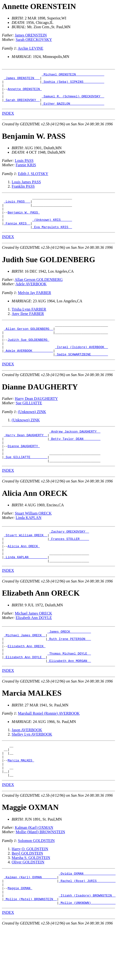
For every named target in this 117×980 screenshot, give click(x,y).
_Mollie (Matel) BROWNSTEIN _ (30, 951)
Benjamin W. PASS (34, 143)
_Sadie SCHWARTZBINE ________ (81, 374)
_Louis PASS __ (17, 209)
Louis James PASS (26, 189)
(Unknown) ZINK (32, 431)
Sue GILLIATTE (29, 423)
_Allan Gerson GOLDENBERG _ (29, 343)
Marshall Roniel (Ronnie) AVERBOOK (49, 753)
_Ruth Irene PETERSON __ (69, 674)
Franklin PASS (23, 193)
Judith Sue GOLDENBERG (49, 273)
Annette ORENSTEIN (39, 6)
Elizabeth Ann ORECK (41, 626)
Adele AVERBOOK (31, 297)
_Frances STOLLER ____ (69, 567)
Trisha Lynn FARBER (29, 322)
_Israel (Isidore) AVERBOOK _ (81, 365)
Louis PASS (24, 167)
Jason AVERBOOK (27, 769)
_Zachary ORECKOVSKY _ (69, 558)
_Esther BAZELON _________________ (73, 110)
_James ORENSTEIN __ (22, 79)
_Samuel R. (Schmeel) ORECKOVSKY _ (73, 101)
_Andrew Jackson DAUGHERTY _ (75, 452)
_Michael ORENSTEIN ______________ (73, 75)
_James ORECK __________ (69, 665)
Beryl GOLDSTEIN (27, 899)
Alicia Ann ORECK (35, 519)
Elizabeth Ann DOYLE (34, 651)
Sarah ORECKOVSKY (34, 40)
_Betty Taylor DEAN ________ (75, 461)
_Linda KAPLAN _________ (26, 589)
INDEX (8, 120)
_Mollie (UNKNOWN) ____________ (87, 955)
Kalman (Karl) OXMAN (34, 874)
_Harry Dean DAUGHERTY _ (26, 456)
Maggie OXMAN (30, 853)
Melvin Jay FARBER (35, 306)
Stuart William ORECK (33, 540)
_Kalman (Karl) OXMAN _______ (30, 925)
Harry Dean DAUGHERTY (36, 418)
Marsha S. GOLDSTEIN (31, 904)
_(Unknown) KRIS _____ (52, 231)
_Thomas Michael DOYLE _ (69, 691)
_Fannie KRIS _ (17, 236)
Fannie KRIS (26, 171)
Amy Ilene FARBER (28, 327)
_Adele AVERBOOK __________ (29, 370)
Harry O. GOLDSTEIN (30, 895)
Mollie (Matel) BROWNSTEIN (40, 878)
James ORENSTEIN (31, 35)
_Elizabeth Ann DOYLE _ (25, 696)
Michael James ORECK (33, 646)
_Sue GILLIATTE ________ (26, 482)
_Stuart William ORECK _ (26, 563)
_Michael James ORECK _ (25, 669)
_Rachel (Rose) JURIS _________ (87, 929)
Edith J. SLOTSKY (33, 180)
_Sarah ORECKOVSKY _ (22, 106)
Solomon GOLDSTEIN (36, 887)
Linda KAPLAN (28, 544)
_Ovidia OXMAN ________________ (87, 920)
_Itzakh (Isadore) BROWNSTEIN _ (87, 946)
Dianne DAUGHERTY (40, 407)
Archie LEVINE (30, 48)
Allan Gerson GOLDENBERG (39, 293)
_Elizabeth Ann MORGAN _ (69, 700)
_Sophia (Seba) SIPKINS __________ (73, 84)
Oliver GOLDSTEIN (28, 908)
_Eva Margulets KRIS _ (52, 240)
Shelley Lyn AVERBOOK (32, 774)
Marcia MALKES (32, 732)
